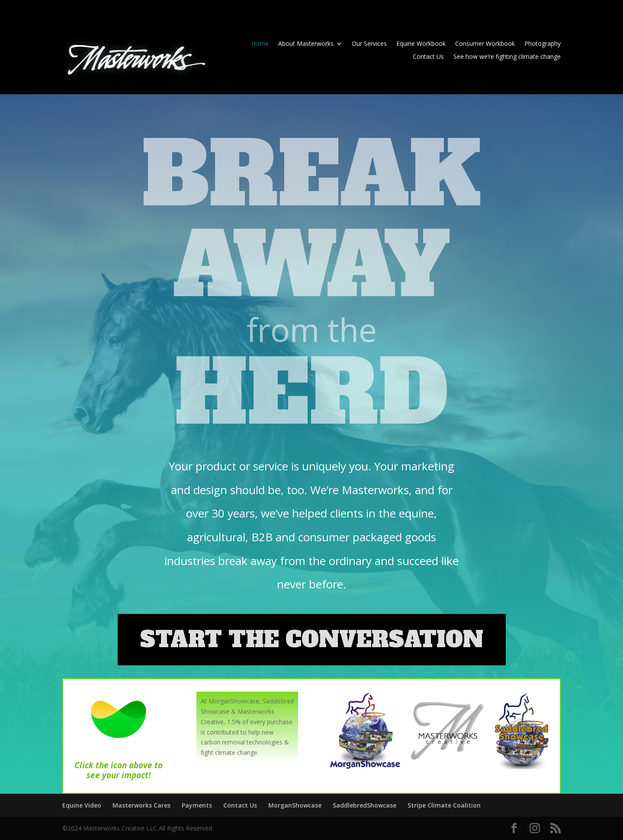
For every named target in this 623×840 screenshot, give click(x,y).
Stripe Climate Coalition (444, 805)
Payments (197, 805)
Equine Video (82, 805)
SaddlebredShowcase (364, 805)
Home (260, 44)
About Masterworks (306, 44)
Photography (543, 44)
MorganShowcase (295, 805)
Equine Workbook (421, 44)
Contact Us (428, 57)
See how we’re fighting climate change (507, 57)
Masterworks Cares (141, 805)
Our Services (369, 44)
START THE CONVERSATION (312, 640)
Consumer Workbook (485, 44)
